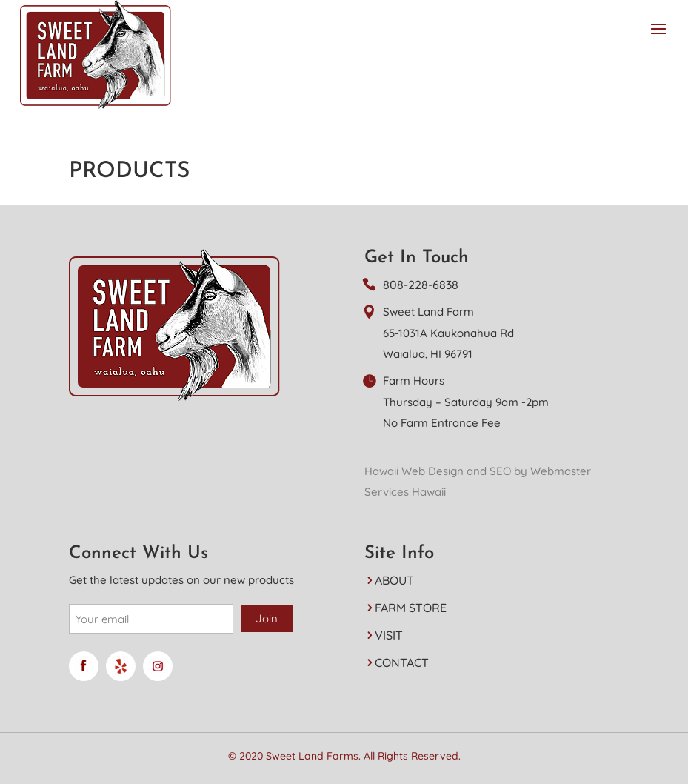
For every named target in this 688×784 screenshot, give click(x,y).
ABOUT (394, 580)
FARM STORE (411, 608)
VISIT (389, 635)
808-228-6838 (421, 285)
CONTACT (402, 662)
